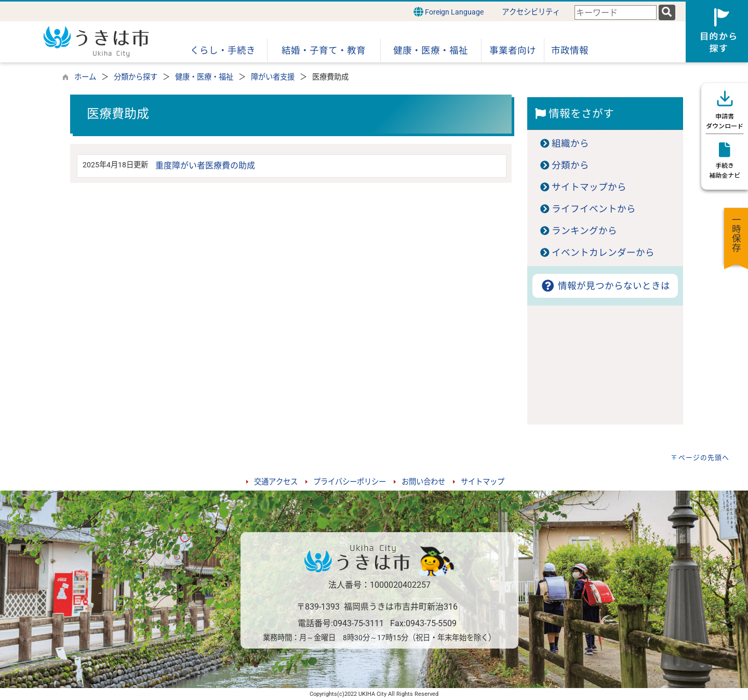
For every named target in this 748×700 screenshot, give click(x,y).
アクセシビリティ (531, 12)
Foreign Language (449, 12)
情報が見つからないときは (605, 286)
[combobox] (616, 13)
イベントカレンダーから (603, 253)
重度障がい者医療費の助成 (205, 166)
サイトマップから (589, 187)
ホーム (85, 77)
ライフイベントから (594, 209)
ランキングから (584, 231)
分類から (570, 165)
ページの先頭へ (704, 458)
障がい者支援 (273, 77)
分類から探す (136, 77)
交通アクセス (276, 482)
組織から (570, 143)
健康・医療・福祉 (204, 77)
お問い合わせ (423, 482)
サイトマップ (483, 482)
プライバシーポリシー (350, 482)
